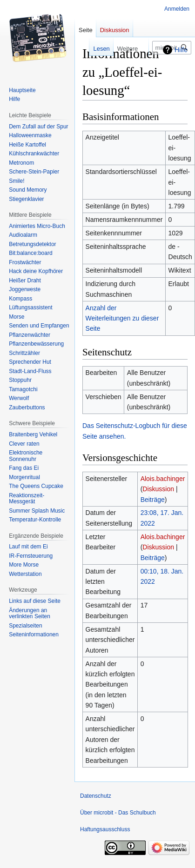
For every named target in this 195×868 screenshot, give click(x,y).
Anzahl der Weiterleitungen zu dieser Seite (122, 318)
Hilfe (181, 50)
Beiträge (153, 500)
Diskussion (158, 489)
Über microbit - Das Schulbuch (118, 813)
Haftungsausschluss (105, 829)
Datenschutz (96, 796)
